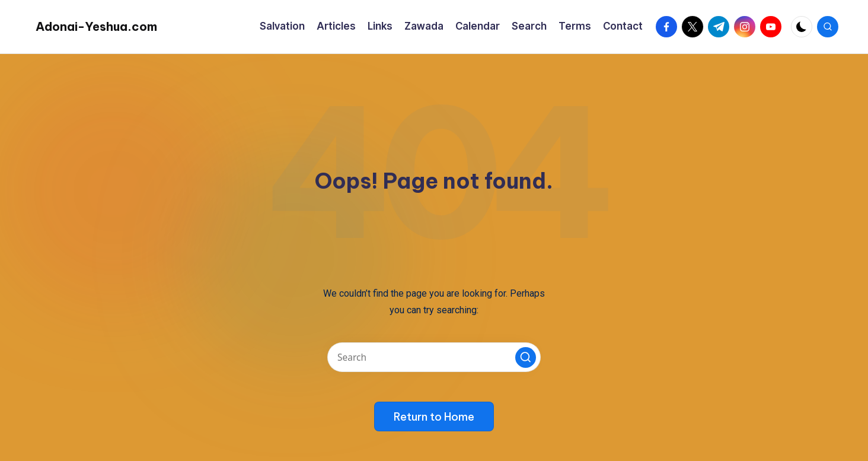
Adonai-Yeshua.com (96, 26)
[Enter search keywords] (434, 357)
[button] (526, 357)
